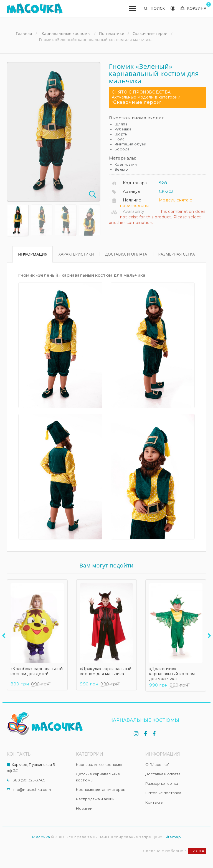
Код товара (135, 183)
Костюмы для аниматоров (101, 789)
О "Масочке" (157, 764)
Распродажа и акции (95, 799)
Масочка (41, 837)
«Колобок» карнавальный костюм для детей (37, 671)
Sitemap (173, 837)
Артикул (132, 191)
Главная (24, 34)
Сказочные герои (137, 102)
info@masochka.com (32, 789)
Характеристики (76, 254)
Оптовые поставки (163, 793)
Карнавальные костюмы (99, 764)
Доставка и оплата (126, 254)
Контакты (154, 802)
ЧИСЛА (197, 851)
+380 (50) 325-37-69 (28, 780)
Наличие (132, 200)
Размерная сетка (177, 254)
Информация (33, 254)
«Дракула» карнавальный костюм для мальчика (106, 671)
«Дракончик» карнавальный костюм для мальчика (172, 674)
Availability (134, 211)
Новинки (84, 808)
